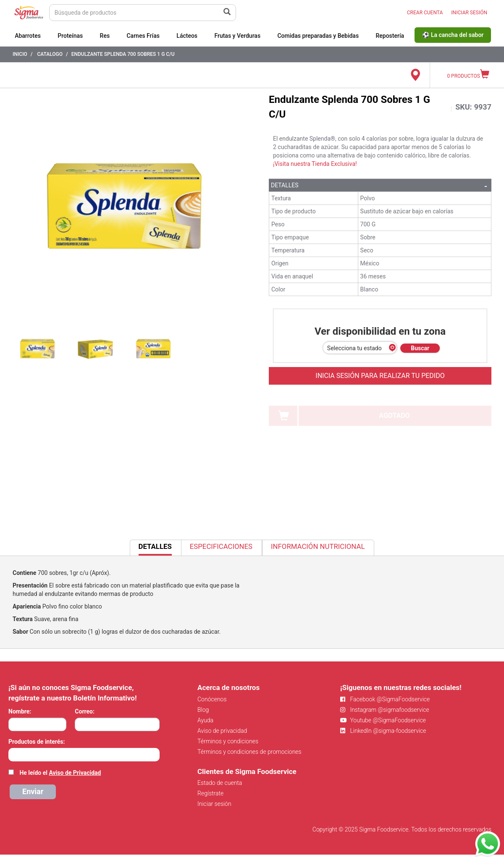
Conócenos (212, 699)
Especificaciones (221, 546)
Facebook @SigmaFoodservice (385, 699)
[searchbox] (13, 754)
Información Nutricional (318, 546)
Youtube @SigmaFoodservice (383, 720)
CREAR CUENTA (425, 13)
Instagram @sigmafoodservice (385, 710)
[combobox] (84, 755)
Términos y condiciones (228, 741)
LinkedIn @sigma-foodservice (383, 731)
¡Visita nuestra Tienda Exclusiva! (315, 164)
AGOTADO (394, 416)
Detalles (285, 185)
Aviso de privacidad (222, 731)
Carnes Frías (143, 36)
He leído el (60, 773)
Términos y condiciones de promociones (249, 752)
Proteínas (70, 36)
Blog (203, 710)
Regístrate (210, 793)
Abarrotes (28, 36)
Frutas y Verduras (237, 36)
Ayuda (205, 720)
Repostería (390, 36)
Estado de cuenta (220, 783)
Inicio (20, 54)
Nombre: (20, 711)
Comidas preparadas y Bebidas (318, 36)
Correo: (85, 711)
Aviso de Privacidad (75, 773)
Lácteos (187, 36)
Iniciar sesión (214, 804)
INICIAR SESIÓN (469, 13)
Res (105, 36)
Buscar (420, 348)
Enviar (33, 791)
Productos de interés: (37, 742)
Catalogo (50, 54)
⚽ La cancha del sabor (453, 35)
